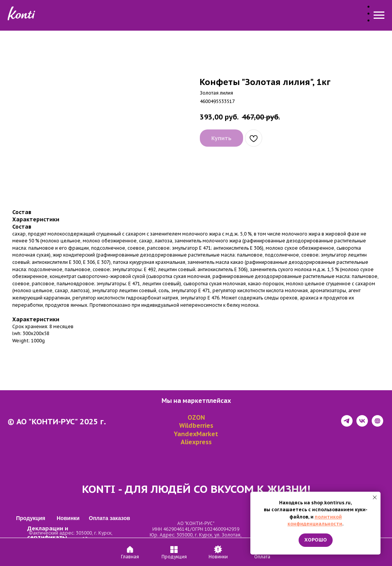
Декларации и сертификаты (68, 540)
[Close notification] (375, 497)
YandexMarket (196, 434)
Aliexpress (196, 442)
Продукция (153, 16)
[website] (377, 424)
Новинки (196, 16)
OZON (196, 417)
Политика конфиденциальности (52, 559)
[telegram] (347, 424)
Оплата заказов (246, 16)
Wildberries (196, 425)
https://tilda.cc (318, 559)
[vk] (362, 424)
